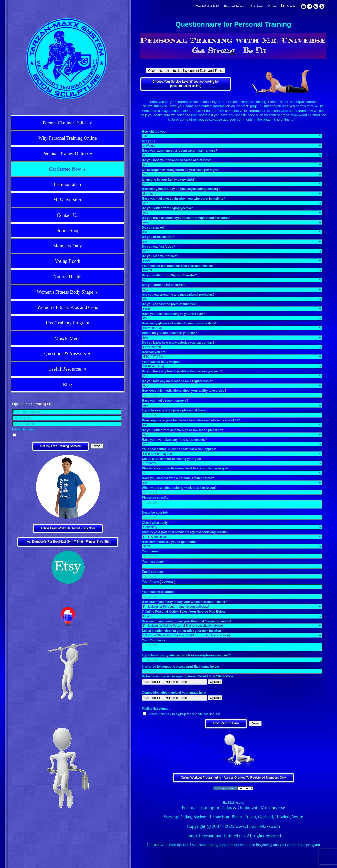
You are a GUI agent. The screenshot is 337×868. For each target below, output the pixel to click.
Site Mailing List (233, 803)
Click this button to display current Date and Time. (185, 71)
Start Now (257, 6)
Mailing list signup (24, 429)
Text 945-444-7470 (207, 6)
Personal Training (235, 6)
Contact (273, 6)
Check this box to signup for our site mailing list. (185, 714)
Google (291, 6)
